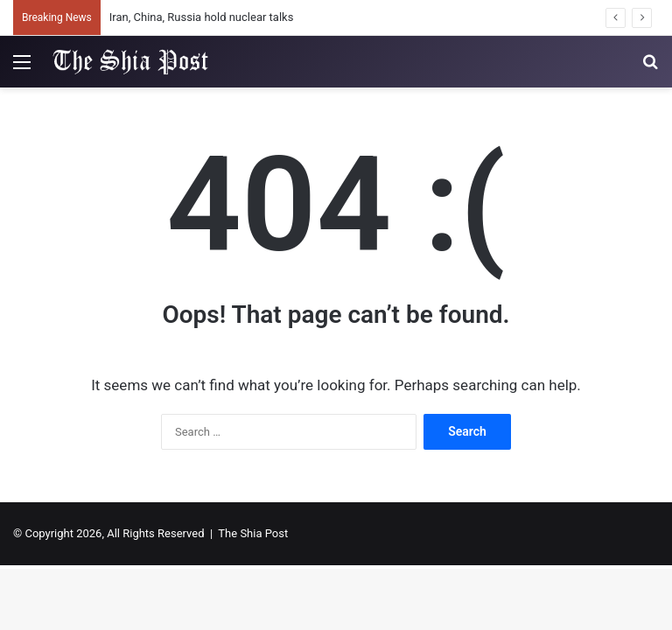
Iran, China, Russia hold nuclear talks (202, 17)
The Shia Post (253, 533)
